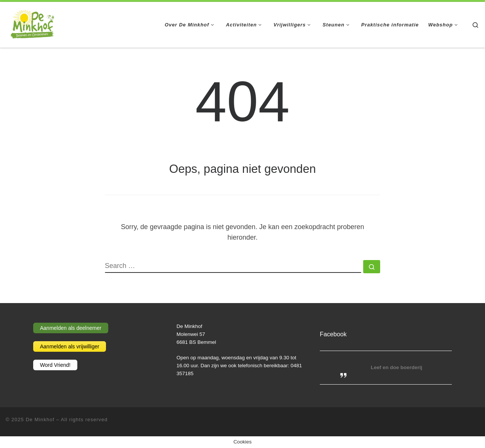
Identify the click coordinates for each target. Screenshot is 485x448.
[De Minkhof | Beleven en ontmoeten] (32, 24)
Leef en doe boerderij (397, 367)
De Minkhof (40, 420)
